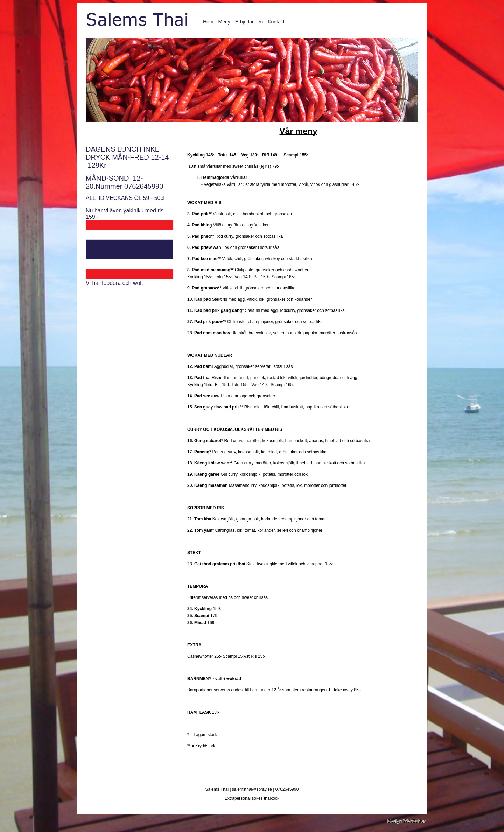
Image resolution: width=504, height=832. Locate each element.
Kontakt (276, 22)
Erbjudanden (249, 22)
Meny (224, 22)
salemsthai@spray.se (252, 789)
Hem (208, 22)
